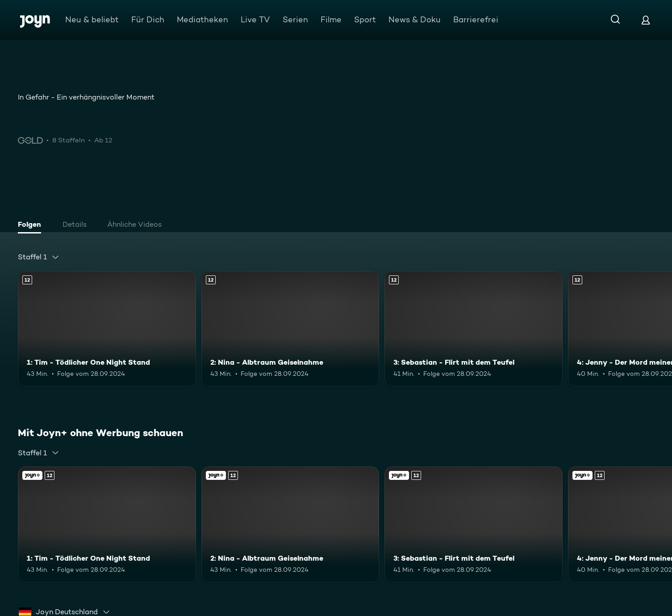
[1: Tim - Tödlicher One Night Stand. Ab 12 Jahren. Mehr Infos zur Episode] (107, 329)
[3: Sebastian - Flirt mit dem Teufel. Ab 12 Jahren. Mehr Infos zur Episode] (474, 329)
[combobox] (39, 257)
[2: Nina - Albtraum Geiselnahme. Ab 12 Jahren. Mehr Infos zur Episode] (290, 329)
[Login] (646, 20)
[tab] (32, 225)
